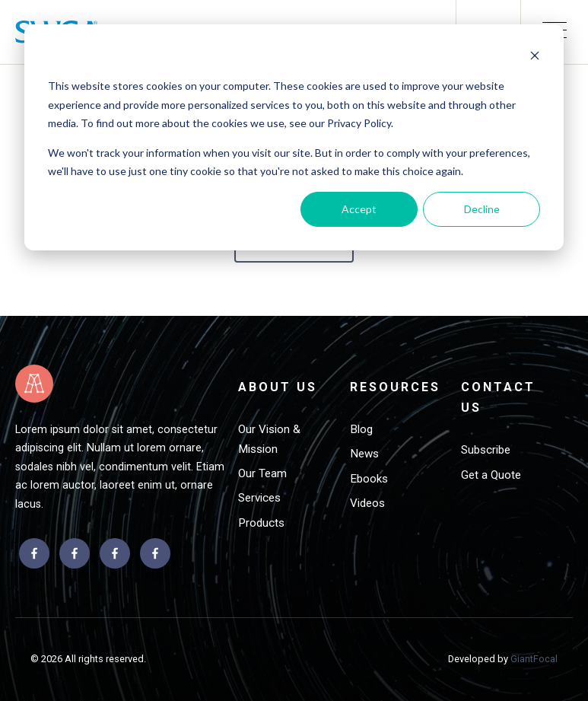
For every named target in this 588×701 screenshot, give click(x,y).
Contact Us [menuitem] (498, 397)
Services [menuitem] (259, 498)
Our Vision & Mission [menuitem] (269, 439)
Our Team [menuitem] (262, 473)
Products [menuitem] (261, 523)
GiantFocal (534, 659)
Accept (359, 209)
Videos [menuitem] (367, 503)
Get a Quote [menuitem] (491, 475)
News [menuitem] (364, 454)
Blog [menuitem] (361, 429)
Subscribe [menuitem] (486, 450)
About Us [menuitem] (278, 387)
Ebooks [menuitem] (369, 479)
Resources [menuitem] (395, 387)
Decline (482, 209)
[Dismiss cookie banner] (535, 57)
